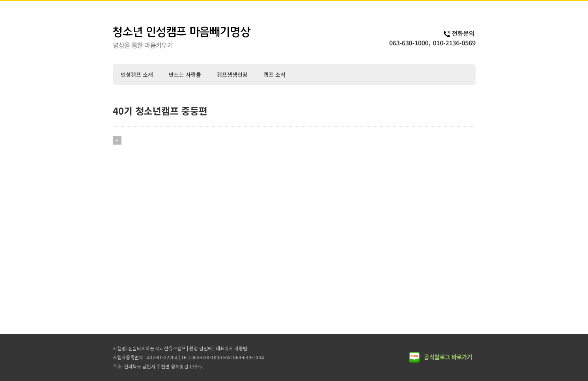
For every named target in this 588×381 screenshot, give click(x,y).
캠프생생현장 (232, 74)
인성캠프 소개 (137, 74)
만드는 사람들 (185, 74)
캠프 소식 (274, 74)
